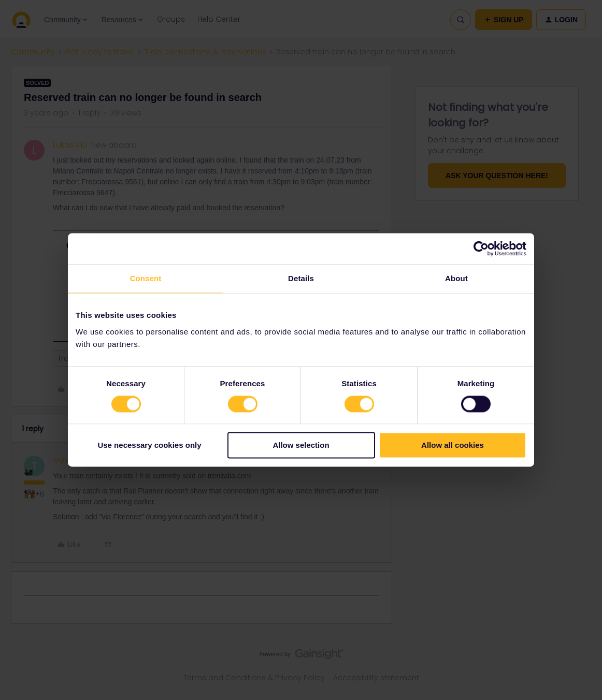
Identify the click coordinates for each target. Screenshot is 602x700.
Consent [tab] (146, 278)
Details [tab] (301, 278)
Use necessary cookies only (149, 446)
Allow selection (301, 446)
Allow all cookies (453, 446)
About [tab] (456, 278)
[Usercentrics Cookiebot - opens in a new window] (481, 249)
